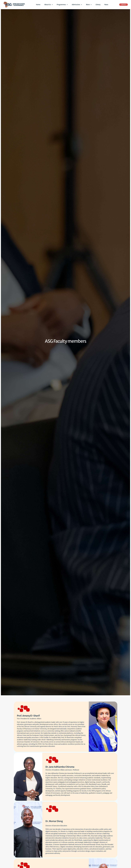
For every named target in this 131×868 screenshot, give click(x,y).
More (89, 5)
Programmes (62, 5)
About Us (49, 5)
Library (98, 5)
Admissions (77, 5)
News (106, 5)
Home (38, 5)
